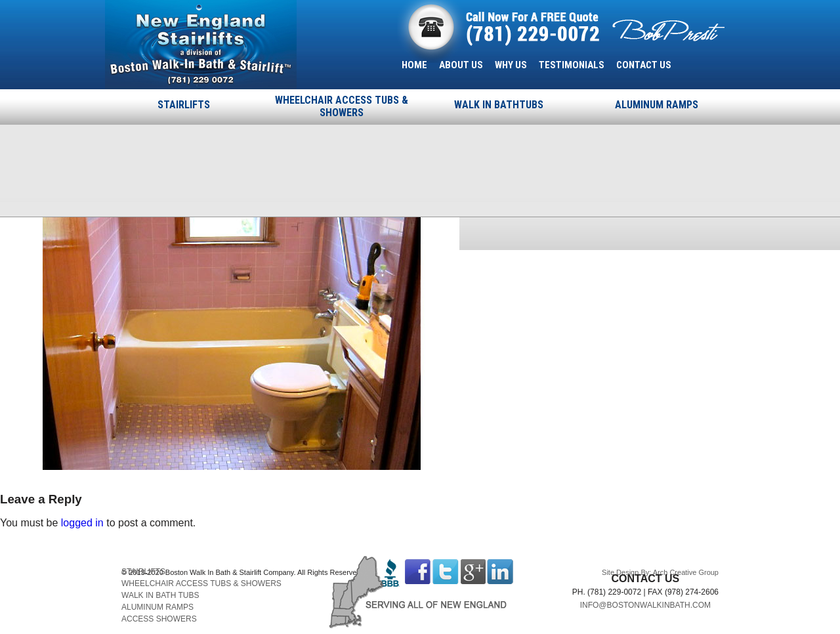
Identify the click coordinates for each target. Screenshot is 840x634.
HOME (414, 65)
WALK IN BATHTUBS (499, 105)
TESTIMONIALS (572, 65)
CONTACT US (644, 65)
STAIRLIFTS (184, 105)
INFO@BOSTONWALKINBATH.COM (645, 605)
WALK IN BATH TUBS (160, 595)
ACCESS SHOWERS (159, 619)
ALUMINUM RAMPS (657, 105)
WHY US (511, 65)
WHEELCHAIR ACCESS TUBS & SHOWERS (342, 106)
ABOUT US (461, 65)
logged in (82, 523)
